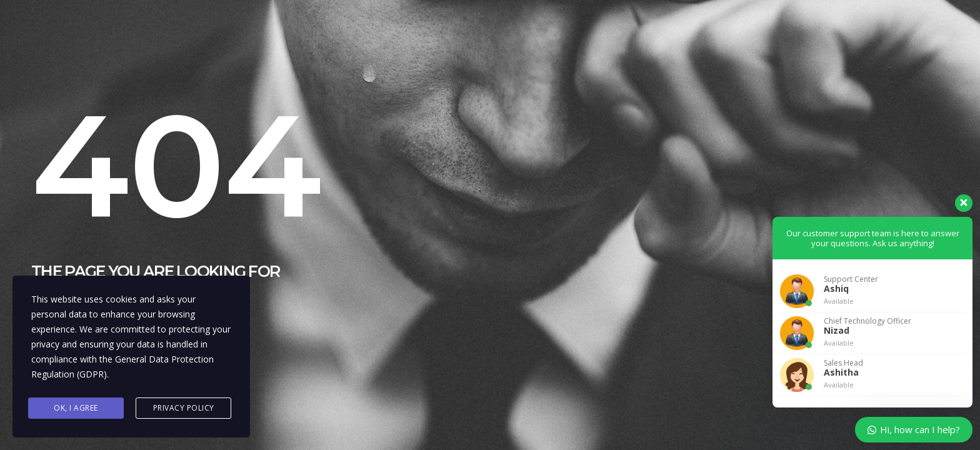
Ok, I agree (76, 408)
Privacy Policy (184, 408)
